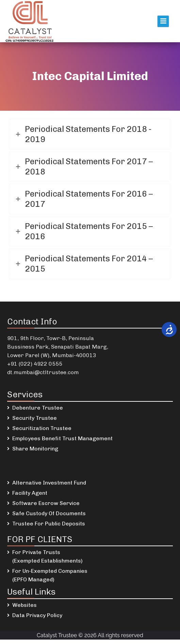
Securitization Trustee (42, 428)
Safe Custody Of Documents (49, 513)
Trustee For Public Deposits (49, 524)
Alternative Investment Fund (49, 483)
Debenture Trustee (38, 408)
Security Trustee (35, 418)
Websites (24, 605)
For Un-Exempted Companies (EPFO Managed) (50, 575)
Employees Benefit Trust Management (62, 438)
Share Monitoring (35, 449)
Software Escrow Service (46, 503)
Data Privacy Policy (37, 615)
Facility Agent (30, 493)
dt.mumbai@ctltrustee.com (43, 372)
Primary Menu (163, 21)
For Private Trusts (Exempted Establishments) (47, 556)
